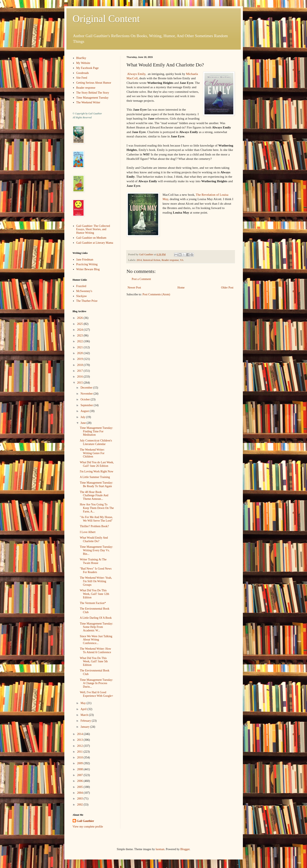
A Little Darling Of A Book (96, 618)
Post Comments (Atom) (156, 294)
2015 (80, 383)
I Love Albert (87, 532)
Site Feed (82, 78)
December (87, 388)
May (84, 703)
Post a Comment (141, 279)
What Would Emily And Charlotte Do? (94, 539)
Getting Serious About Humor (94, 83)
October (86, 399)
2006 (80, 781)
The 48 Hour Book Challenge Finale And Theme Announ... (94, 496)
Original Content (106, 19)
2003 (80, 799)
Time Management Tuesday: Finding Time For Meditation (96, 431)
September (87, 405)
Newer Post (134, 288)
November (87, 394)
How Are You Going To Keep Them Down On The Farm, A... (97, 508)
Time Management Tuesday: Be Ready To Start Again (96, 484)
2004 (80, 793)
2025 (80, 324)
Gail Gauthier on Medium (91, 238)
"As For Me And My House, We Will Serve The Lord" (96, 519)
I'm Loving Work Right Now (96, 471)
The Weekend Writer (88, 102)
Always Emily (136, 74)
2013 (80, 740)
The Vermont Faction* (93, 603)
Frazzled (81, 286)
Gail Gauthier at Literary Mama (95, 243)
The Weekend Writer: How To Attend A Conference (95, 650)
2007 (80, 775)
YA (182, 260)
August (85, 411)
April (84, 709)
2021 (80, 347)
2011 (80, 752)
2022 (80, 341)
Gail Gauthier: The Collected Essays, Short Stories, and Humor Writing (93, 229)
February (86, 721)
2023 (80, 336)
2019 (80, 359)
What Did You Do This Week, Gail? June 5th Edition (94, 662)
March (85, 715)
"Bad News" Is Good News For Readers (96, 570)
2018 (80, 365)
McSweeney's (84, 291)
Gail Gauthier (86, 821)
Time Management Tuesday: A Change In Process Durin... (96, 683)
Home (181, 288)
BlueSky (81, 58)
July (83, 417)
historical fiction (152, 260)
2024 (80, 330)
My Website (83, 63)
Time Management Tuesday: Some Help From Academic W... (96, 627)
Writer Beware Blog (88, 269)
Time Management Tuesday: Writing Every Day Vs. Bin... (96, 550)
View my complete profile (88, 827)
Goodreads (83, 73)
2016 (80, 377)
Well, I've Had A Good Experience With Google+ (96, 694)
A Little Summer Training (95, 477)
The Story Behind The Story (93, 93)
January (85, 727)
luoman (160, 849)
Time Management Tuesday (92, 98)
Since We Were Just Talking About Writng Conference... (96, 640)
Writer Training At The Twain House (93, 561)
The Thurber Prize (87, 301)
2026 (80, 318)
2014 (139, 260)
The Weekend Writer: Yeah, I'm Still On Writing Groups (96, 581)
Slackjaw (81, 296)
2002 (80, 805)
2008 (80, 769)
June (84, 423)
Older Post (227, 288)
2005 (80, 787)
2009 (80, 763)
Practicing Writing (87, 264)
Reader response (170, 260)
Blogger (185, 849)
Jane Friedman (85, 260)
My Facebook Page (87, 68)
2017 (80, 371)
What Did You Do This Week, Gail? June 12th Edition (94, 594)
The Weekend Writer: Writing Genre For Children (92, 453)
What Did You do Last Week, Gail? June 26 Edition (97, 464)
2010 (80, 757)
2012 (80, 746)
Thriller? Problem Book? (94, 526)
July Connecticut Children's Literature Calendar (96, 442)
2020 (80, 353)
